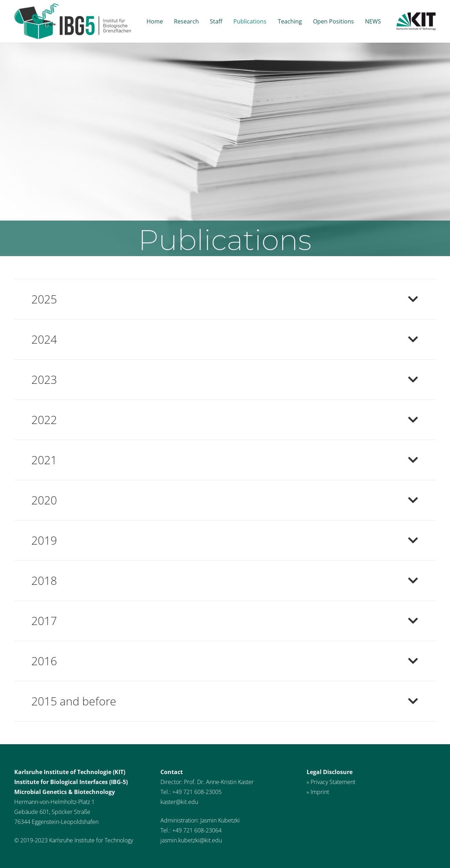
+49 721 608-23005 (197, 792)
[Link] (73, 21)
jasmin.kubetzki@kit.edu (191, 840)
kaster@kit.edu (179, 802)
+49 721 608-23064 (197, 830)
